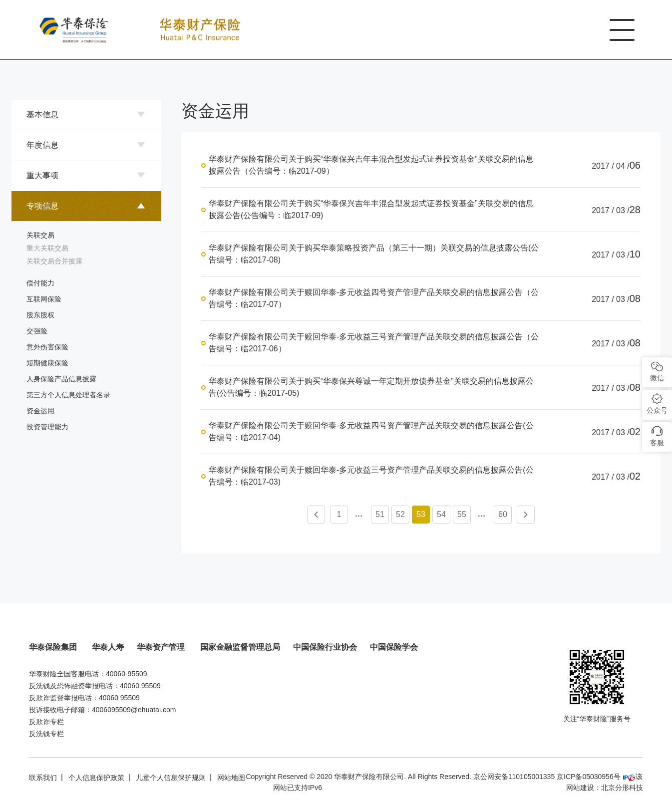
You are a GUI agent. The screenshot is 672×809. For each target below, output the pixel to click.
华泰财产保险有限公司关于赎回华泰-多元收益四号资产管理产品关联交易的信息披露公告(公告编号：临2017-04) (371, 431)
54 (441, 514)
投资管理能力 (47, 427)
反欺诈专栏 (46, 722)
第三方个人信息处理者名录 (68, 395)
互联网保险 (44, 299)
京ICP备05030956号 (589, 777)
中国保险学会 (394, 647)
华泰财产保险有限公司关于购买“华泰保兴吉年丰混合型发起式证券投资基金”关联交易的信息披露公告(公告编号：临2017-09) (371, 209)
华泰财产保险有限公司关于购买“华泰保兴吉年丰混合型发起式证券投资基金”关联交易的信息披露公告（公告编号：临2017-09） (371, 165)
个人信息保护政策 (96, 778)
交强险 (37, 331)
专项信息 (42, 206)
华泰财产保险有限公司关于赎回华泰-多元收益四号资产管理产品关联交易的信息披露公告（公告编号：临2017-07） (374, 298)
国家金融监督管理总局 (240, 647)
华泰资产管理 (162, 647)
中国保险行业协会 (325, 647)
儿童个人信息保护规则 (171, 778)
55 (462, 514)
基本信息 (42, 115)
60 (503, 514)
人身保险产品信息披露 (61, 379)
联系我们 (43, 778)
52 (400, 514)
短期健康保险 (47, 363)
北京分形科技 (622, 788)
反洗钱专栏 (46, 734)
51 (380, 514)
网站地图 (231, 778)
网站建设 (580, 788)
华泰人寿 (108, 647)
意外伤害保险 (47, 347)
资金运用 (40, 411)
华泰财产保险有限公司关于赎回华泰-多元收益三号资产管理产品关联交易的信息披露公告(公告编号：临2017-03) (371, 476)
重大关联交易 (47, 248)
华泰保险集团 (54, 647)
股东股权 (40, 315)
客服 (657, 443)
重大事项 (42, 175)
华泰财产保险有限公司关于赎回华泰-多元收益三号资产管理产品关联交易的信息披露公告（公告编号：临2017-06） (374, 343)
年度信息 (42, 145)
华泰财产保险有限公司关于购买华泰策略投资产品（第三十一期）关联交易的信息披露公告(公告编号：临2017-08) (374, 254)
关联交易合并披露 (54, 261)
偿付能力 (40, 283)
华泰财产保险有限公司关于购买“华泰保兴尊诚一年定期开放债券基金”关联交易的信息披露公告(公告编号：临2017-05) (371, 387)
